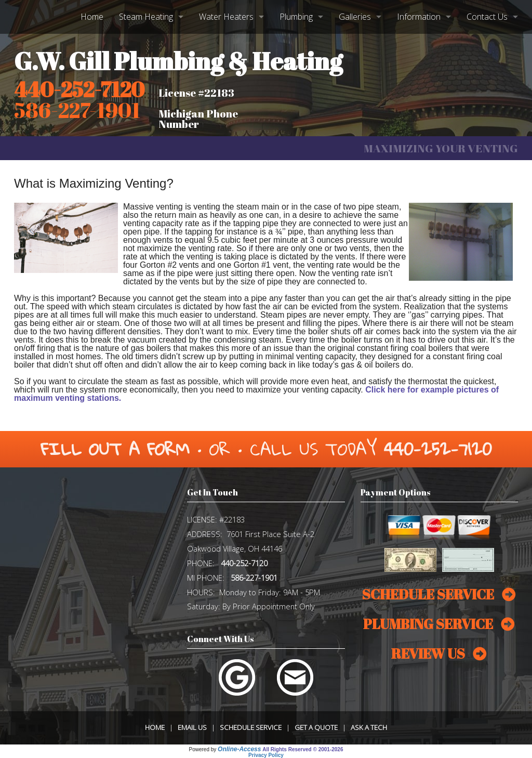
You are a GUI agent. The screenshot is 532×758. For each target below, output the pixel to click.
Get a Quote (316, 727)
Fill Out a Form (115, 449)
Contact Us (487, 17)
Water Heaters (226, 17)
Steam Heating (146, 17)
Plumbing (296, 17)
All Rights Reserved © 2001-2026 (303, 749)
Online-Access (239, 749)
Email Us (192, 727)
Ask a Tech (369, 727)
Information (419, 17)
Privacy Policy (266, 755)
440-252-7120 (79, 89)
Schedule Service (251, 727)
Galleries (355, 17)
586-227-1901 (254, 578)
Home (92, 17)
